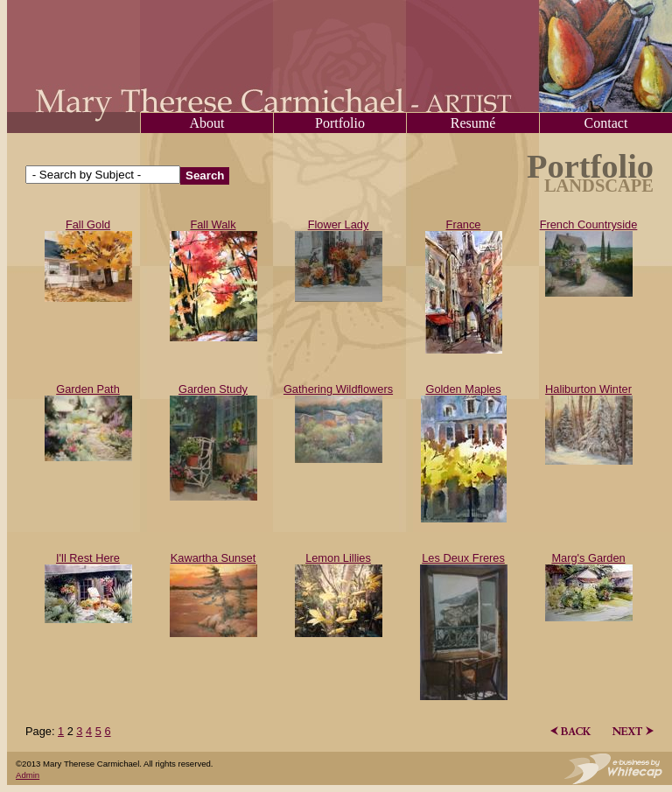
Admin (28, 775)
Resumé (473, 123)
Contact (606, 123)
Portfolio (340, 123)
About (207, 123)
